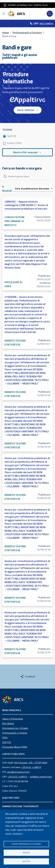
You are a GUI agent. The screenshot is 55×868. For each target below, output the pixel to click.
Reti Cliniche (8, 723)
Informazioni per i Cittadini (15, 728)
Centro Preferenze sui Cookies (26, 844)
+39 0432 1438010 (31, 767)
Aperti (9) (11, 136)
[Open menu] (4, 14)
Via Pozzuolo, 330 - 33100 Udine (31, 762)
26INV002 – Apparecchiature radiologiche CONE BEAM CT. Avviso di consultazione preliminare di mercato (26, 205)
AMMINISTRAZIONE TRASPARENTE (20, 806)
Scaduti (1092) (14, 143)
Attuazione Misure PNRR (15, 747)
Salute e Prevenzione (13, 719)
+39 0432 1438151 (17, 777)
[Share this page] (28, 677)
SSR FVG (7, 742)
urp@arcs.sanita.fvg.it (41, 777)
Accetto (26, 861)
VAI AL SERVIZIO (28, 110)
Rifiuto (26, 853)
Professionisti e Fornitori (15, 733)
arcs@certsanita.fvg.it (18, 772)
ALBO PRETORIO (11, 798)
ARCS (5, 738)
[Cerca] (50, 14)
